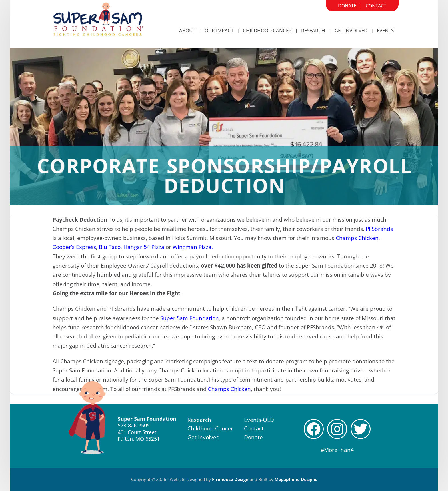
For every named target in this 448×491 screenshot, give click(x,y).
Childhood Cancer (210, 428)
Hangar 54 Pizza (144, 247)
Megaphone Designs (296, 479)
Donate (347, 6)
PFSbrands (379, 229)
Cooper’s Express (74, 247)
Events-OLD (259, 420)
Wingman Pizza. (193, 247)
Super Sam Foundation (190, 318)
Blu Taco (110, 247)
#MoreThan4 (337, 450)
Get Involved (204, 437)
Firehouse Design (230, 479)
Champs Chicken (357, 238)
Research (199, 420)
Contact (376, 6)
